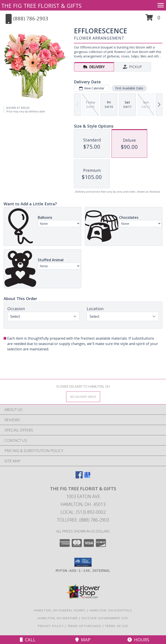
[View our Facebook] (79, 477)
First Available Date (129, 88)
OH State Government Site (105, 618)
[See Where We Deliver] (83, 397)
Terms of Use (117, 626)
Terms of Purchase (84, 626)
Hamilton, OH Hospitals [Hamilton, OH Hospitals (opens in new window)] (111, 610)
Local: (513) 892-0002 (83, 512)
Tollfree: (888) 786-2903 (83, 520)
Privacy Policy (51, 626)
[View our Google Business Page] (87, 477)
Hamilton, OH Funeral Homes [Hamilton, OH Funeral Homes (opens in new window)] (60, 610)
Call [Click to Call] (28, 640)
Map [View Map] (83, 640)
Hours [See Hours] (138, 640)
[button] (153, 19)
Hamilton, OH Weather (58, 618)
